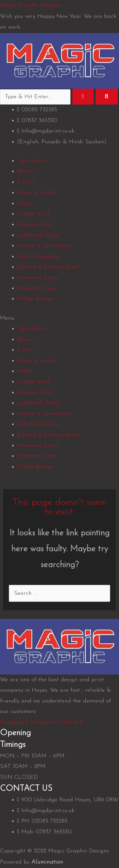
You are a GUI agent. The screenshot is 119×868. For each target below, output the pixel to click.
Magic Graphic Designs (30, 5)
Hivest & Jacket (37, 193)
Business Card (35, 224)
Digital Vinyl (33, 214)
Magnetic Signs (37, 288)
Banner (26, 171)
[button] (60, 318)
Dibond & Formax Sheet (48, 267)
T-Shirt (26, 182)
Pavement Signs (37, 278)
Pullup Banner (35, 299)
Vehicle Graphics (39, 257)
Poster (25, 203)
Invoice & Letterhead (44, 246)
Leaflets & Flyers (38, 235)
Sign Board (32, 161)
